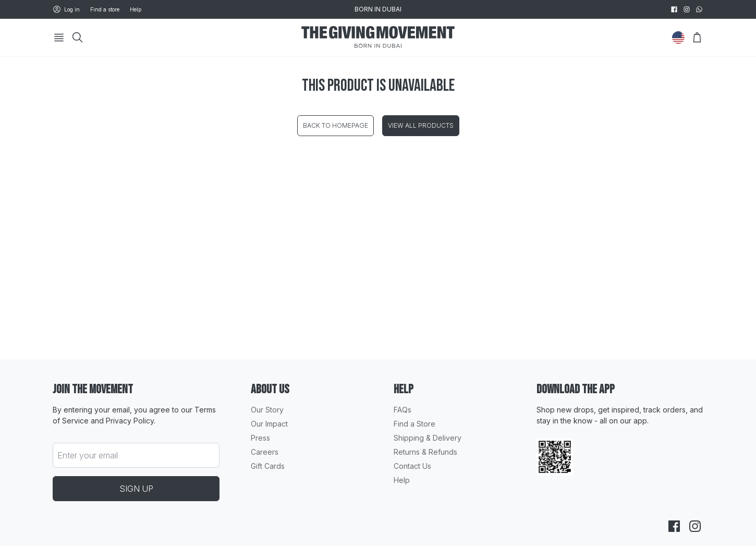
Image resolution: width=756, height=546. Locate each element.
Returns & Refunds (425, 452)
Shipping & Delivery (428, 438)
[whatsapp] (699, 9)
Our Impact (269, 424)
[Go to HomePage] (378, 38)
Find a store (105, 9)
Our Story (267, 410)
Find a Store (414, 424)
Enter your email (88, 455)
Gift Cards (268, 466)
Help (136, 9)
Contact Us (412, 466)
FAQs (403, 410)
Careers (265, 452)
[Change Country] (678, 38)
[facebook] (674, 9)
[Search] (78, 38)
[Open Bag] (697, 38)
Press (260, 438)
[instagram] (687, 9)
